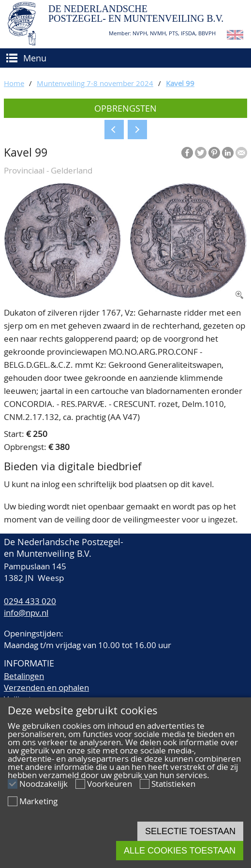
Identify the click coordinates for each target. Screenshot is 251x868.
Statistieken (173, 784)
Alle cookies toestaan (180, 851)
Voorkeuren (110, 784)
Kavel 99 (180, 83)
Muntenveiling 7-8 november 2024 (95, 83)
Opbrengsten (125, 108)
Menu (35, 58)
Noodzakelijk (44, 784)
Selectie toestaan (190, 831)
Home (14, 83)
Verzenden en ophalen (46, 687)
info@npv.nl (26, 613)
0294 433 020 (30, 601)
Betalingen (24, 676)
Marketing (38, 801)
